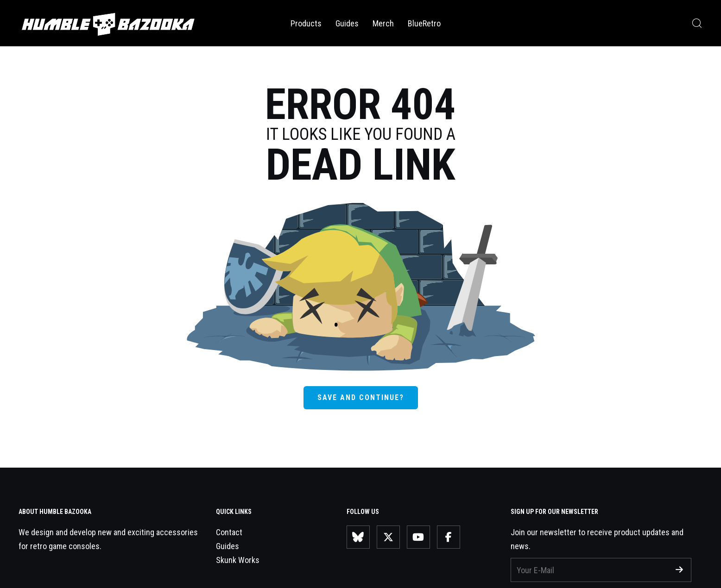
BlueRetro (424, 23)
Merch (383, 23)
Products (306, 23)
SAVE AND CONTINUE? (361, 397)
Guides (347, 23)
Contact (229, 532)
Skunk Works (238, 560)
